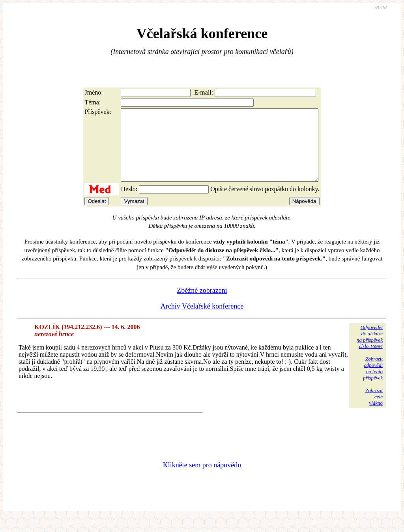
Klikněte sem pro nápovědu (202, 479)
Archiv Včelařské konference (202, 320)
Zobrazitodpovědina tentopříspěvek (373, 382)
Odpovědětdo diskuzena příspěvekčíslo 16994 (370, 351)
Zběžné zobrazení (202, 305)
